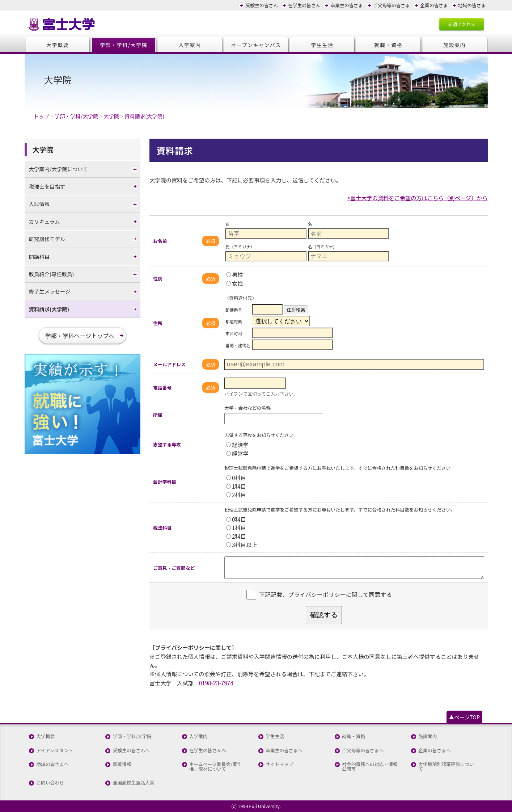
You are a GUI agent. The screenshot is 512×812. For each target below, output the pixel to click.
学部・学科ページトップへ (80, 336)
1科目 (236, 486)
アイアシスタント (54, 751)
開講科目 (39, 256)
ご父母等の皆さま (392, 5)
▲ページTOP (464, 717)
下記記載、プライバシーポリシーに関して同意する (325, 595)
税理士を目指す (47, 186)
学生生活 (322, 45)
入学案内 (190, 45)
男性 (235, 274)
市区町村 (234, 333)
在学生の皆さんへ (208, 751)
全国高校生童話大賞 (133, 783)
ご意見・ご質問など (174, 568)
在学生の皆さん (304, 5)
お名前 (160, 241)
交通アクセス (461, 24)
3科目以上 (242, 544)
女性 (235, 283)
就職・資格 (388, 45)
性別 (158, 279)
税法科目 (162, 528)
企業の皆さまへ (435, 751)
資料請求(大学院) (49, 309)
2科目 (236, 495)
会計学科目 (165, 482)
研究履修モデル (47, 239)
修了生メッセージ (50, 291)
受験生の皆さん (262, 5)
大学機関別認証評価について (446, 767)
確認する (324, 615)
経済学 (237, 445)
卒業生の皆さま (347, 5)
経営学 (237, 453)
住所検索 (296, 310)
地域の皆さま (472, 5)
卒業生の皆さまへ (284, 751)
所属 (158, 415)
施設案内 (454, 45)
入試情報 (39, 204)
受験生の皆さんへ (131, 751)
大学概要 (58, 45)
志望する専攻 (167, 444)
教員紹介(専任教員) (52, 274)
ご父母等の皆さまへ (363, 751)
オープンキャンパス (256, 45)
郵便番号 (234, 310)
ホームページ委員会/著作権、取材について (215, 767)
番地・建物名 (238, 345)
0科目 (236, 477)
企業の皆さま (434, 5)
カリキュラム (45, 221)
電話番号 (162, 388)
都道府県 (234, 321)
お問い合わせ (50, 783)
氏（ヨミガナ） (240, 247)
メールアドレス (169, 364)
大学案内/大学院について (59, 169)
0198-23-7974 (216, 683)
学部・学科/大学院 (124, 45)
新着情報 (122, 764)
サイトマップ (280, 764)
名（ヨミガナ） (323, 247)
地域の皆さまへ (52, 764)
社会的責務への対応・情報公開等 (370, 767)
